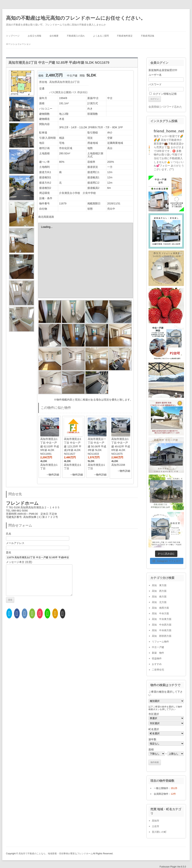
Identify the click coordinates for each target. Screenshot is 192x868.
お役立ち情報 (34, 36)
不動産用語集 (148, 36)
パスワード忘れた (172, 107)
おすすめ (157, 664)
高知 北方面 (159, 602)
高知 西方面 (159, 591)
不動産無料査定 (125, 36)
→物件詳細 (52, 475)
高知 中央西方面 (162, 625)
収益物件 (157, 658)
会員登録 (154, 107)
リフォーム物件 (160, 642)
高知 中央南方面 (162, 630)
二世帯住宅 (158, 670)
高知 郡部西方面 (162, 636)
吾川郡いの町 (159, 832)
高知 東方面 (159, 585)
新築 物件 (158, 653)
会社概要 (54, 36)
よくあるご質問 (101, 36)
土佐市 (156, 826)
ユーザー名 (155, 75)
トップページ (13, 36)
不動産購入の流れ (76, 36)
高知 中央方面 (160, 613)
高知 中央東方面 (162, 619)
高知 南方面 (159, 597)
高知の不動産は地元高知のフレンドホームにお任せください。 (76, 18)
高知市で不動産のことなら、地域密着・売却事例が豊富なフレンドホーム (56, 854)
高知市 (156, 821)
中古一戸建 (158, 647)
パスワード (155, 84)
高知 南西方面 (160, 608)
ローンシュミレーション (18, 44)
